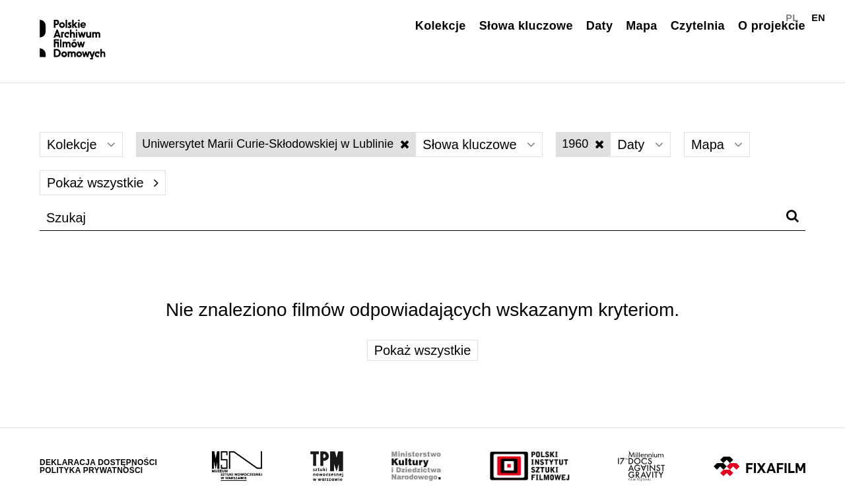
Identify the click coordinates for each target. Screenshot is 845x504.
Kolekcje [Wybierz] (81, 144)
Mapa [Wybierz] (717, 144)
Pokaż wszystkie (103, 183)
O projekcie (772, 26)
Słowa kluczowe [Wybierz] (479, 144)
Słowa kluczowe (526, 26)
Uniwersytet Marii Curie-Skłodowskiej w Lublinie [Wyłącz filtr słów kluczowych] (276, 144)
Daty (599, 26)
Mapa (641, 26)
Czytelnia (698, 26)
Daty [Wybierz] (640, 144)
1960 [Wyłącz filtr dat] (583, 144)
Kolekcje (441, 26)
